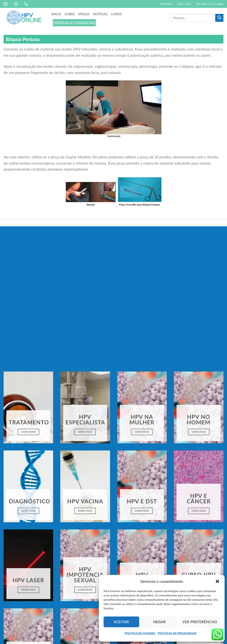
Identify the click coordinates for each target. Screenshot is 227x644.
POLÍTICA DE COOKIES (140, 633)
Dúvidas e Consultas (210, 4)
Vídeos (84, 14)
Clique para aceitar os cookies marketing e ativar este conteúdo (113, 323)
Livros (116, 14)
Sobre (70, 14)
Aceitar (122, 622)
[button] (217, 581)
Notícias (166, 4)
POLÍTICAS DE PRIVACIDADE (177, 633)
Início (56, 14)
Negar (159, 622)
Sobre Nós (184, 4)
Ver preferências (200, 622)
